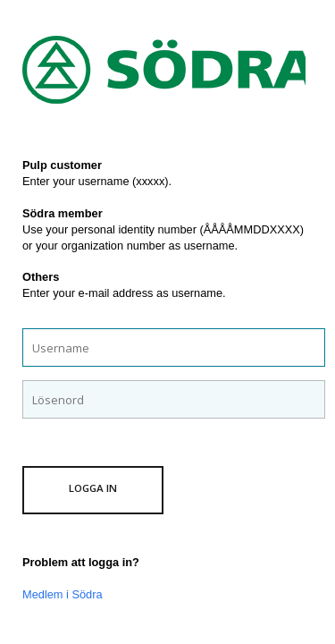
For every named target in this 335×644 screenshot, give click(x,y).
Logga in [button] (93, 488)
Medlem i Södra (63, 594)
